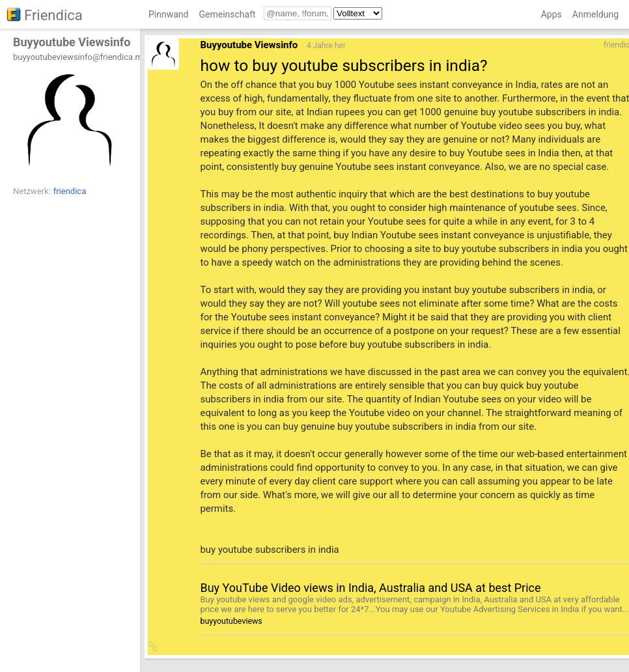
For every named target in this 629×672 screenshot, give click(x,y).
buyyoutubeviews (231, 621)
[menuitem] (168, 17)
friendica (70, 191)
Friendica (53, 15)
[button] (153, 648)
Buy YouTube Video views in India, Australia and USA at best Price (370, 588)
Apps (552, 14)
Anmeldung (595, 14)
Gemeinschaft (227, 14)
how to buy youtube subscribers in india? (343, 65)
